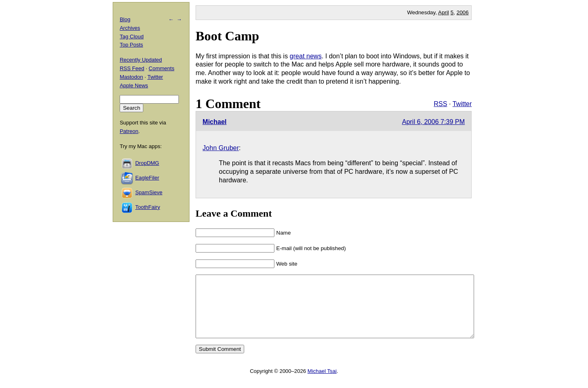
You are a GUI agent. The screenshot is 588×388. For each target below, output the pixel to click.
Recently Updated (141, 60)
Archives (130, 28)
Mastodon (131, 77)
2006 (463, 12)
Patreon (129, 131)
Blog (125, 19)
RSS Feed (132, 68)
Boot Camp (227, 36)
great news (305, 56)
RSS (440, 104)
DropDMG (147, 163)
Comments (161, 68)
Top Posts (131, 45)
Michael (215, 122)
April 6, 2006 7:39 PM (433, 122)
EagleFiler (147, 178)
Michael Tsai (322, 383)
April (444, 12)
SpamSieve (149, 192)
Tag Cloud (132, 37)
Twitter (462, 104)
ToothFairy (148, 207)
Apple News (134, 85)
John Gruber (221, 148)
